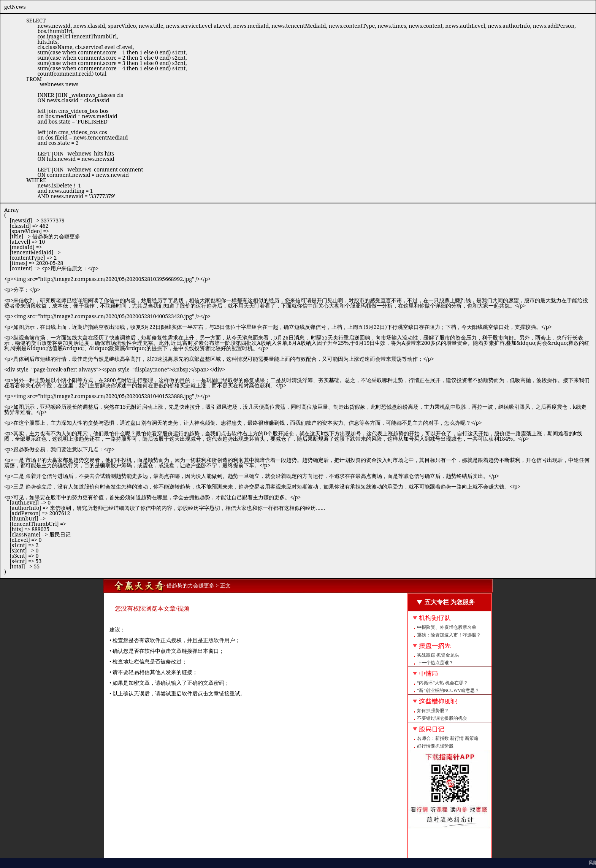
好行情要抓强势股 (435, 746)
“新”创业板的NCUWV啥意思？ (448, 690)
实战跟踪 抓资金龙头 (438, 655)
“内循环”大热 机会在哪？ (442, 683)
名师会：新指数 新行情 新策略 (448, 738)
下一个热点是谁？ (435, 663)
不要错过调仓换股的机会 (442, 718)
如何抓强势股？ (433, 711)
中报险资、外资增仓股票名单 (447, 627)
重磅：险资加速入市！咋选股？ (449, 635)
